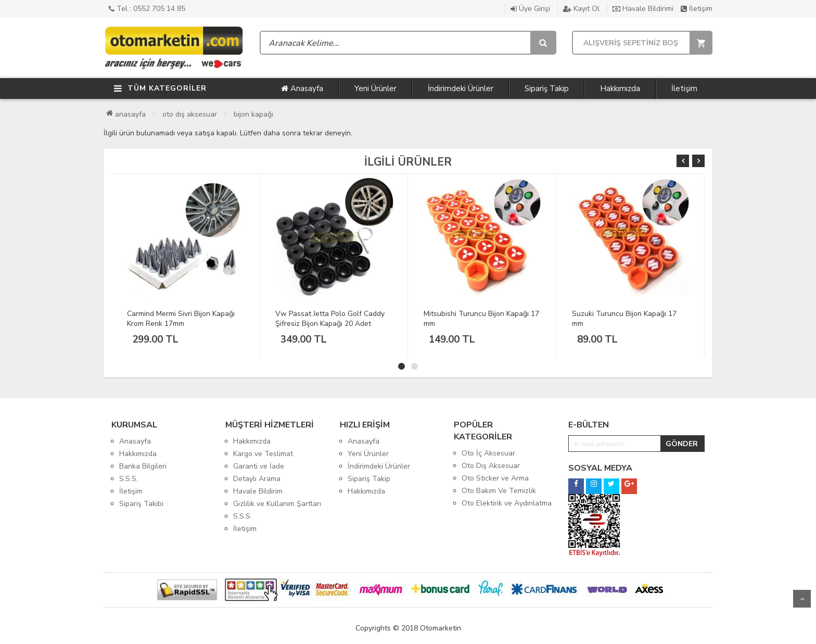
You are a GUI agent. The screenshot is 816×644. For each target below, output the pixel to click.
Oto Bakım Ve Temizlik (499, 491)
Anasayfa (302, 89)
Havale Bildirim (258, 491)
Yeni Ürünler (375, 89)
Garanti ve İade (259, 466)
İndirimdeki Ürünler (461, 89)
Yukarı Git (802, 599)
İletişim (697, 9)
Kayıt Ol (581, 9)
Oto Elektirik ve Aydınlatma (507, 503)
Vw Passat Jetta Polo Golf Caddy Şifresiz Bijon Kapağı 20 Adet (330, 319)
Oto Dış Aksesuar (190, 114)
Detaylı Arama (257, 479)
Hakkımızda (620, 89)
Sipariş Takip (547, 89)
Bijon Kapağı (253, 114)
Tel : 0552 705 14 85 (147, 9)
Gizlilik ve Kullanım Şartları (277, 504)
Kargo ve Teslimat (263, 454)
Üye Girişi (530, 9)
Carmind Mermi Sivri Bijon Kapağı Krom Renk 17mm (181, 319)
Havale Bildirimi (643, 9)
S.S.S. (129, 479)
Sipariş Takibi (141, 504)
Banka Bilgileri (143, 466)
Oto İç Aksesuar (488, 453)
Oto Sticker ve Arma (495, 478)
